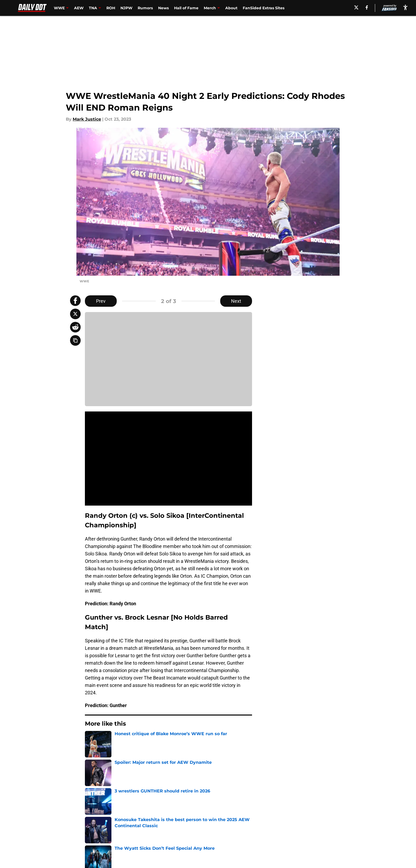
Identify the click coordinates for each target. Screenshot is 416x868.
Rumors (145, 8)
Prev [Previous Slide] (101, 301)
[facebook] (367, 7)
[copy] (75, 340)
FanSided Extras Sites (264, 8)
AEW (79, 8)
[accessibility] (405, 7)
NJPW (126, 8)
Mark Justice (87, 119)
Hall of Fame (186, 8)
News (163, 8)
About (231, 8)
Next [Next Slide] (236, 301)
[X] (356, 7)
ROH (111, 8)
